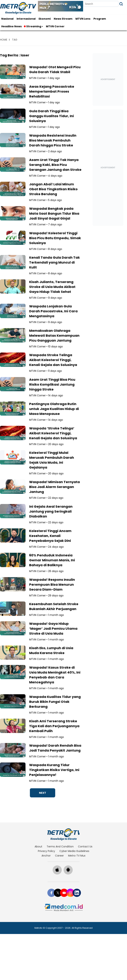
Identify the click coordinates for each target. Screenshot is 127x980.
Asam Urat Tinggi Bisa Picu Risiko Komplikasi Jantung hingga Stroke (52, 384)
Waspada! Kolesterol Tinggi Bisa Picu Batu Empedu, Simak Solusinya (55, 238)
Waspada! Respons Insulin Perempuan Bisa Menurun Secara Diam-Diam (52, 584)
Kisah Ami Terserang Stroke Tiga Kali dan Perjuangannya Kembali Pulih (54, 726)
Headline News (11, 26)
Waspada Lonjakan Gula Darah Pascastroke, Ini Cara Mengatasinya (53, 311)
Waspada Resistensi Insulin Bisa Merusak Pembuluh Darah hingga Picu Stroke (53, 140)
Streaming (33, 26)
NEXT (43, 793)
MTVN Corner (55, 26)
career (59, 856)
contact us (85, 846)
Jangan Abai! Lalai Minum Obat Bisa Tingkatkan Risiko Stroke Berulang (53, 189)
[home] (63, 834)
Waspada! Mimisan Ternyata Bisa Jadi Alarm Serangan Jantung (54, 487)
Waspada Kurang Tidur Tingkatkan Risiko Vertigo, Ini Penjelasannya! (54, 770)
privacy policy (46, 851)
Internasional (26, 19)
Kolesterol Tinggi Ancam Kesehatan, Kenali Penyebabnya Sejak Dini (50, 536)
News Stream (63, 19)
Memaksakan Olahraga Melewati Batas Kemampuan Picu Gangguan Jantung (54, 335)
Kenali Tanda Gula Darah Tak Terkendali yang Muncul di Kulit (54, 262)
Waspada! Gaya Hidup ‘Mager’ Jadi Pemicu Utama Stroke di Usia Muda (53, 629)
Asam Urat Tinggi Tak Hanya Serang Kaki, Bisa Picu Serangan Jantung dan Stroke (55, 165)
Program (100, 19)
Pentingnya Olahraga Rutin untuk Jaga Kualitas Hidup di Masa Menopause (54, 409)
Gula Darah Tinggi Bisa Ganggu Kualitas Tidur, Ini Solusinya (51, 116)
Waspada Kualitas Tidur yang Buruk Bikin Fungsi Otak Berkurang (55, 702)
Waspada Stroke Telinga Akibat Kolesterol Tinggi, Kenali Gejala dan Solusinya (53, 360)
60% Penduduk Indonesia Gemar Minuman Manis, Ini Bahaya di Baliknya (52, 560)
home (4, 40)
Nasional (7, 19)
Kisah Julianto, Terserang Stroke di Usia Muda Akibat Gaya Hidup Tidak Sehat (52, 287)
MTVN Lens (83, 19)
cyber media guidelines (74, 851)
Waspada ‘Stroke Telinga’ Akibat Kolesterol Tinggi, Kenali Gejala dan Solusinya (53, 433)
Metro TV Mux (77, 856)
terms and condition (60, 846)
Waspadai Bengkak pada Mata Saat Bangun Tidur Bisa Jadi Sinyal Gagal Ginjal (54, 213)
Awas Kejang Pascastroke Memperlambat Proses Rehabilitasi (52, 91)
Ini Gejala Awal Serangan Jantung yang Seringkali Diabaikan (51, 511)
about (38, 846)
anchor (46, 856)
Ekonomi (45, 19)
